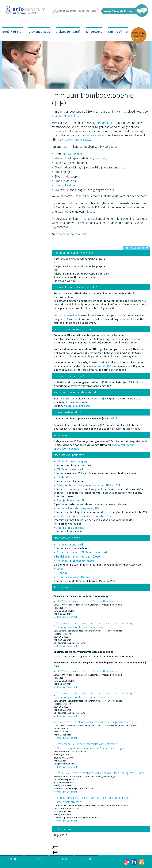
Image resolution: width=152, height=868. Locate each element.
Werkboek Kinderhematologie (75, 561)
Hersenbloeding (65, 185)
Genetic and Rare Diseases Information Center (86, 516)
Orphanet (62, 573)
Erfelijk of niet (12, 32)
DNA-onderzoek (39, 32)
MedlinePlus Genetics (70, 528)
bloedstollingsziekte (65, 116)
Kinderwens (94, 32)
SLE (71, 227)
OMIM (60, 569)
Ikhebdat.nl (64, 477)
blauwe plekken (73, 154)
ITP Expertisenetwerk (70, 469)
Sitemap (87, 859)
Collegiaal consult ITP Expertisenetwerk (82, 552)
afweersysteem (96, 135)
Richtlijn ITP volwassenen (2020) (80, 557)
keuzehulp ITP (102, 366)
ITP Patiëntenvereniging (72, 462)
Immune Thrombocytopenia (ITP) (78, 508)
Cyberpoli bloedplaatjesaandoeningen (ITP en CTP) (89, 485)
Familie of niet (118, 32)
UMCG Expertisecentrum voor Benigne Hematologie (88, 601)
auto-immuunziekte (78, 139)
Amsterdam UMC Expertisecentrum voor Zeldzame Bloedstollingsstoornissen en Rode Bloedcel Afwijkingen (91, 746)
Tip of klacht (37, 859)
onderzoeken (70, 315)
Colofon (62, 859)
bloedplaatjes (105, 123)
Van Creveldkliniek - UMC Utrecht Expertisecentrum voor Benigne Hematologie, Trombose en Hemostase (96, 625)
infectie (89, 212)
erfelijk (115, 419)
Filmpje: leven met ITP (71, 500)
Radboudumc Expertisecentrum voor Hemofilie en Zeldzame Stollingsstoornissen (93, 800)
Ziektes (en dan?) (68, 32)
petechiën (100, 158)
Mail (79, 234)
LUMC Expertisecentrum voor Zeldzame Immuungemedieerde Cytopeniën (100, 722)
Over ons (12, 859)
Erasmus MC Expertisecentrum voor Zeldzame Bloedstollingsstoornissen (100, 773)
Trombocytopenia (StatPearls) (75, 577)
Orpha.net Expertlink (67, 617)
